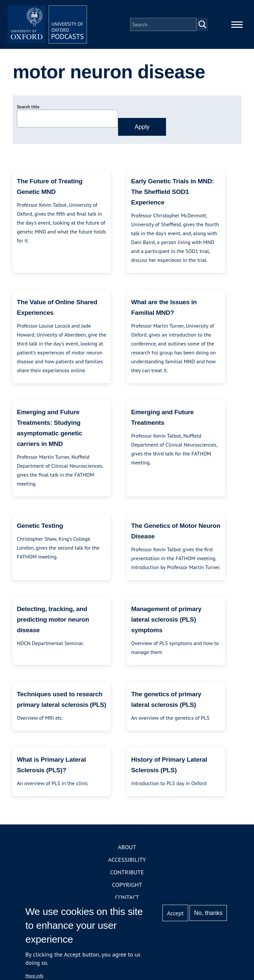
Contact (127, 897)
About (127, 847)
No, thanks (208, 913)
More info (35, 976)
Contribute (127, 872)
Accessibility (127, 860)
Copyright (127, 885)
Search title (28, 107)
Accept (175, 913)
